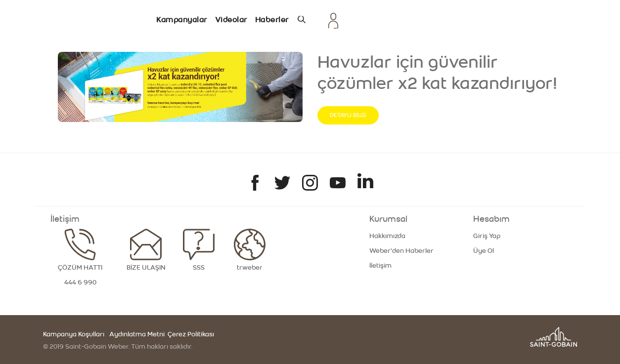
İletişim (380, 266)
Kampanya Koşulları (74, 334)
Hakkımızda (387, 236)
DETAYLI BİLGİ (348, 115)
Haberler (272, 20)
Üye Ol (484, 251)
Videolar (231, 20)
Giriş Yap (487, 236)
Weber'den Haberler (401, 251)
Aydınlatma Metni (137, 334)
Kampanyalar (182, 20)
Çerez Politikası (190, 334)
